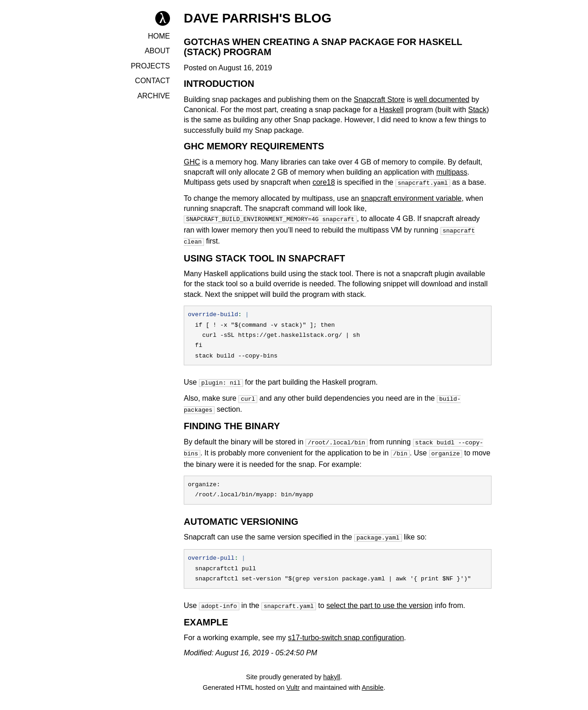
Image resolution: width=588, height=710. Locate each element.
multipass (452, 172)
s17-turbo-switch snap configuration (346, 628)
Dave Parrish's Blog (257, 18)
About (157, 51)
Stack (477, 110)
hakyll (332, 667)
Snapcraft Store (379, 99)
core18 (324, 182)
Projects (150, 66)
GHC (192, 162)
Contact (153, 81)
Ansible (372, 677)
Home (159, 36)
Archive (154, 96)
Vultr (293, 677)
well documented (442, 99)
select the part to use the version (379, 596)
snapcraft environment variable (411, 197)
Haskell (391, 110)
